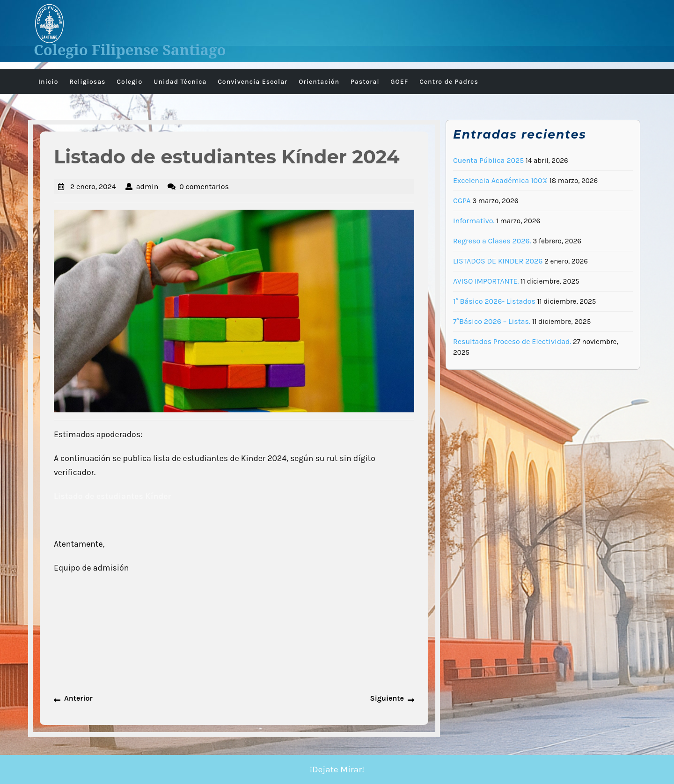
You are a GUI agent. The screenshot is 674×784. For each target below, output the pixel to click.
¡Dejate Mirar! (337, 769)
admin (147, 187)
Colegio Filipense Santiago (130, 50)
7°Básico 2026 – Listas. (492, 321)
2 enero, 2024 (93, 187)
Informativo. (474, 221)
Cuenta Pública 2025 (488, 160)
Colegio (129, 82)
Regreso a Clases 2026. (492, 241)
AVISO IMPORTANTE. (486, 281)
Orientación (319, 82)
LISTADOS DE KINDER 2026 (498, 261)
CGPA (462, 201)
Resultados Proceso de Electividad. (512, 341)
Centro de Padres (449, 82)
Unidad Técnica (180, 82)
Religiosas (87, 82)
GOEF (399, 82)
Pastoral (365, 82)
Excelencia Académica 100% (500, 180)
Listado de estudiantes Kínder (112, 496)
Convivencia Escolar (253, 82)
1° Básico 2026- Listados (494, 301)
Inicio (48, 82)
